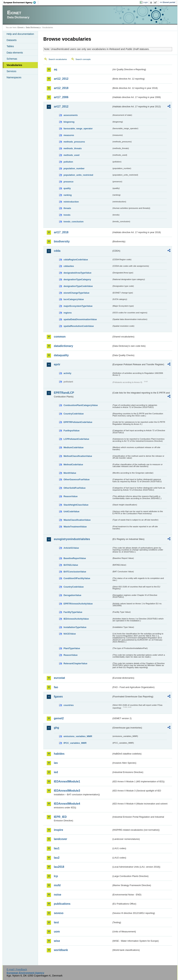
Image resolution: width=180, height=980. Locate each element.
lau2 (57, 858)
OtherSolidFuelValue (74, 488)
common (60, 337)
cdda (57, 251)
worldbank (61, 950)
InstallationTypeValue (75, 627)
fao (56, 687)
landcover (60, 839)
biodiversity (62, 241)
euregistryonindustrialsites (72, 539)
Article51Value (71, 548)
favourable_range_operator (78, 129)
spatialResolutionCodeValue (79, 326)
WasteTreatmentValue (75, 527)
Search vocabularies (58, 59)
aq (55, 69)
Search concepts (83, 59)
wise (57, 941)
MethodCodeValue (73, 464)
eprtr (57, 364)
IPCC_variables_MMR (75, 743)
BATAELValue (71, 565)
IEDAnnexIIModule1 (67, 781)
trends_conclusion (73, 222)
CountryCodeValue (73, 414)
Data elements (15, 53)
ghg (56, 728)
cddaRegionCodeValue (76, 260)
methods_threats (73, 148)
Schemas (12, 59)
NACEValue (70, 634)
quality (67, 188)
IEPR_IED (60, 817)
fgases (58, 697)
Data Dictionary (33, 27)
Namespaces (14, 77)
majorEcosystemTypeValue (78, 306)
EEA (21, 2)
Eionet (20, 27)
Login (145, 2)
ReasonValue (70, 496)
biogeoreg (69, 122)
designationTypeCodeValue (78, 286)
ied (56, 772)
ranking (67, 195)
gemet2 (59, 718)
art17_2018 (61, 232)
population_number (74, 168)
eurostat (59, 678)
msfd (57, 885)
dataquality (61, 355)
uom (57, 932)
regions (67, 313)
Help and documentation (20, 34)
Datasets (12, 40)
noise (57, 895)
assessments (70, 115)
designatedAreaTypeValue (77, 273)
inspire (58, 830)
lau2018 (59, 867)
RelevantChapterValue (75, 663)
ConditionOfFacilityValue (77, 578)
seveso (59, 913)
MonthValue (70, 473)
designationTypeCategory (77, 279)
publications (62, 904)
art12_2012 (61, 79)
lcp (56, 876)
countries (69, 705)
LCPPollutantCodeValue (76, 439)
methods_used (71, 155)
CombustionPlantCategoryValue (81, 405)
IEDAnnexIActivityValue (76, 619)
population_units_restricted (78, 175)
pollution (68, 162)
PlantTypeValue (72, 648)
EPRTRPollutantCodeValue (78, 422)
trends (67, 215)
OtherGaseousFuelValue (76, 479)
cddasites (69, 266)
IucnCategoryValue (74, 299)
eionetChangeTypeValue (76, 293)
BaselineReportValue (75, 558)
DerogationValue (72, 595)
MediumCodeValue (73, 447)
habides (59, 754)
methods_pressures (74, 142)
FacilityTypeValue (73, 612)
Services (11, 71)
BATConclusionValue (75, 572)
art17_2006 (61, 97)
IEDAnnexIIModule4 (67, 804)
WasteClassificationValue (77, 520)
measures (69, 135)
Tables (10, 46)
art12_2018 (61, 88)
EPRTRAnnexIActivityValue (78, 604)
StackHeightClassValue (76, 505)
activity (67, 373)
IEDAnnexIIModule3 (67, 791)
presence (68, 182)
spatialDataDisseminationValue (80, 319)
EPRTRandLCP (64, 393)
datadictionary (63, 346)
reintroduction (71, 202)
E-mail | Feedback (17, 969)
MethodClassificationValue (78, 456)
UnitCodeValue (71, 511)
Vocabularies (14, 65)
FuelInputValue (71, 431)
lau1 (57, 848)
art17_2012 (61, 107)
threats (67, 208)
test (56, 922)
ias (56, 763)
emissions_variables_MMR (78, 736)
